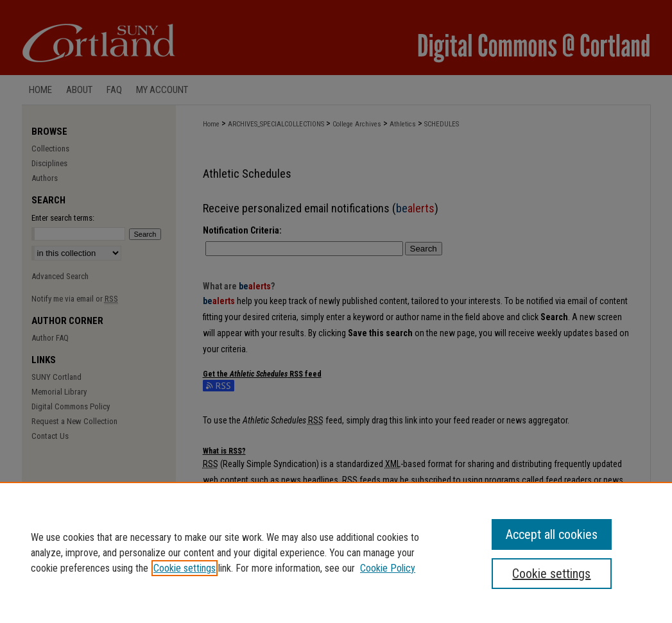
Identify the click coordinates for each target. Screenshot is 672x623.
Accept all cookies (552, 534)
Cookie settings (185, 568)
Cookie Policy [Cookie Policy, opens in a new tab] (388, 568)
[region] (336, 552)
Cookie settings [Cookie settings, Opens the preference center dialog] (551, 574)
